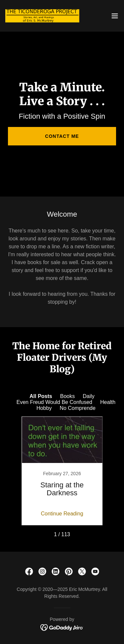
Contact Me (62, 136)
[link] (42, 16)
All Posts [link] (41, 396)
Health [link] (108, 402)
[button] (115, 16)
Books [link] (67, 396)
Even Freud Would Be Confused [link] (54, 402)
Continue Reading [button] (62, 514)
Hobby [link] (44, 408)
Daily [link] (89, 396)
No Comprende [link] (78, 408)
